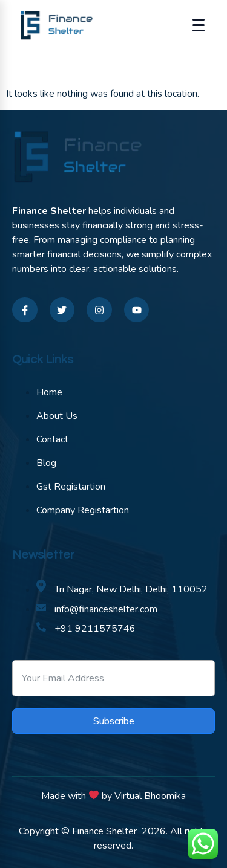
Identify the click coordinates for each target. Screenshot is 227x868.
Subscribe (114, 721)
